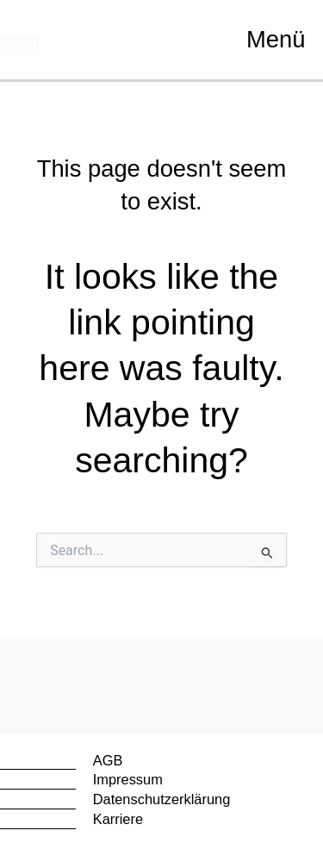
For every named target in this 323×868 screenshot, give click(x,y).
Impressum (128, 779)
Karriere (118, 819)
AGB (108, 760)
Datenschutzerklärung (162, 799)
